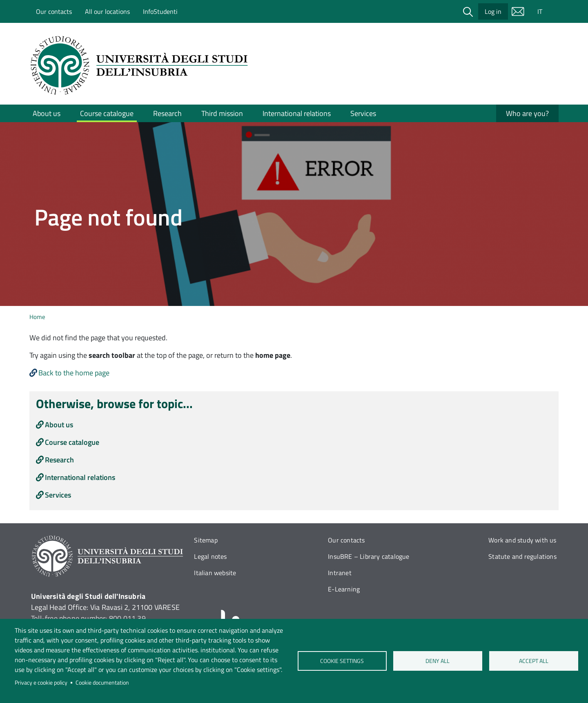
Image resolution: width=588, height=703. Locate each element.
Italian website (215, 573)
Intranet (340, 573)
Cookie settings (342, 661)
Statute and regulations (522, 556)
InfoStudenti (160, 11)
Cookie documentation (102, 683)
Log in (493, 11)
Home (37, 317)
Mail (518, 11)
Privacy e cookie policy (41, 683)
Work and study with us (522, 540)
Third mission (222, 113)
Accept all (534, 661)
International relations (297, 113)
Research (167, 113)
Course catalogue (107, 113)
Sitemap (206, 540)
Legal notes (210, 556)
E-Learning (344, 589)
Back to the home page (74, 373)
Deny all (438, 661)
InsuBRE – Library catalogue (369, 556)
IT (540, 11)
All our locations (107, 11)
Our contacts (54, 11)
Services (363, 113)
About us (47, 113)
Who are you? (527, 113)
